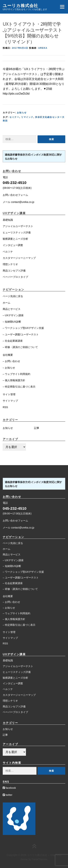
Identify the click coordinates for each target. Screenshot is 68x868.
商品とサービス (12, 309)
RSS (5, 407)
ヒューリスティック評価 (17, 232)
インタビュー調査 (13, 245)
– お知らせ (9, 368)
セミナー (14, 117)
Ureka (43, 48)
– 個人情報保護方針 (14, 380)
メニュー (62, 7)
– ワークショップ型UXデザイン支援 (23, 328)
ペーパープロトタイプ (15, 277)
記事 (37, 428)
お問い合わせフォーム (15, 195)
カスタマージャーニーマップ (19, 258)
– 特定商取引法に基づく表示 (19, 387)
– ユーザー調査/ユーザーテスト (21, 334)
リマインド (27, 117)
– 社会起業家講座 (13, 341)
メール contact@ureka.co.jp (18, 202)
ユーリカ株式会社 (20, 5)
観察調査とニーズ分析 (15, 239)
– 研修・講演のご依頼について (20, 347)
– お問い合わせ (11, 361)
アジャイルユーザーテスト (18, 226)
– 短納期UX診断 (12, 322)
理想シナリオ (10, 264)
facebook (9, 788)
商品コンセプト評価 (14, 271)
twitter (8, 795)
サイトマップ (10, 401)
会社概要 (8, 355)
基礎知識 (8, 220)
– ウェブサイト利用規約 (17, 374)
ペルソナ (8, 252)
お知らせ (22, 113)
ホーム (7, 303)
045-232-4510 (15, 183)
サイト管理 (9, 394)
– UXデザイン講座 (13, 315)
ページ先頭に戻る (13, 296)
